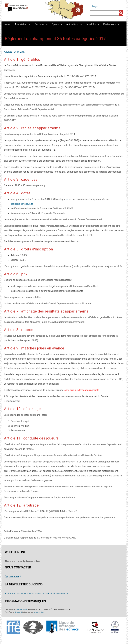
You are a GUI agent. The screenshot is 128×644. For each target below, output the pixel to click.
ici (67, 199)
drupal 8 (18, 612)
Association (22, 25)
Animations (73, 25)
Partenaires (110, 25)
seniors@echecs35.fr (22, 204)
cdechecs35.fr (22, 609)
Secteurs (40, 25)
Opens (56, 25)
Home (7, 24)
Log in (95, 6)
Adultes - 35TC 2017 (15, 52)
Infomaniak (39, 612)
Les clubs (91, 25)
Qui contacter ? (13, 577)
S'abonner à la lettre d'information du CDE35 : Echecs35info (36, 594)
